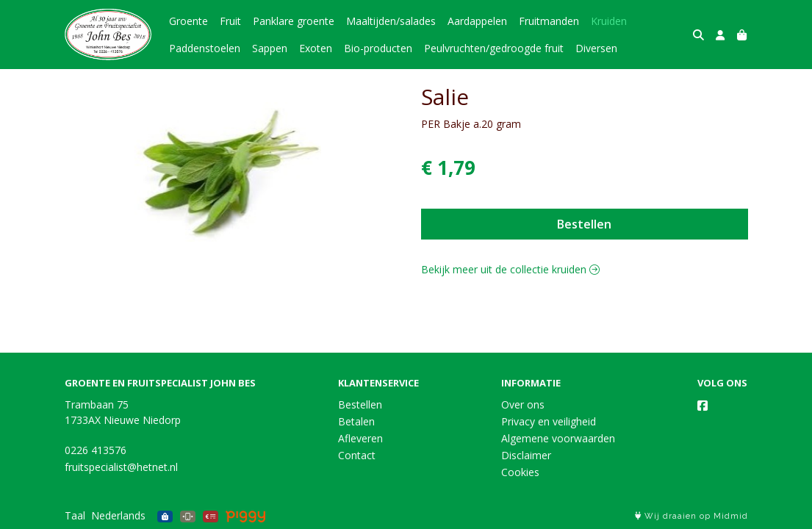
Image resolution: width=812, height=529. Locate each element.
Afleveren (360, 438)
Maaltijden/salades (391, 21)
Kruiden (609, 21)
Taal (75, 515)
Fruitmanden (549, 21)
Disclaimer (526, 455)
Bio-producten (378, 48)
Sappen (270, 48)
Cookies (520, 472)
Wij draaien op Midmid (691, 516)
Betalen (356, 421)
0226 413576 (96, 450)
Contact (357, 455)
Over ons (523, 404)
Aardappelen (477, 21)
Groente (188, 21)
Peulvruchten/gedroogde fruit (494, 48)
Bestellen (584, 224)
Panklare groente (294, 21)
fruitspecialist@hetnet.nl (121, 467)
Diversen (596, 48)
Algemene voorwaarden (558, 438)
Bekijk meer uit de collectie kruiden (510, 269)
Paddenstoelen (205, 48)
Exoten (316, 48)
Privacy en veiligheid (549, 421)
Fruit (230, 21)
